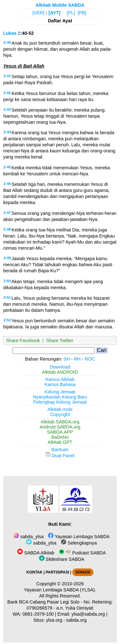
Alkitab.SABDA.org (60, 422)
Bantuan (60, 450)
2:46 (7, 184)
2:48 (7, 229)
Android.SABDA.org (60, 427)
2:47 (7, 213)
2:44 (7, 132)
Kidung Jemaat (60, 392)
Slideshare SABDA (62, 559)
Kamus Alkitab (60, 379)
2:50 (7, 281)
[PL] (71, 13)
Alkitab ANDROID (60, 372)
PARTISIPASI (57, 572)
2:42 (7, 93)
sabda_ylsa (28, 537)
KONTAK (35, 572)
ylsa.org (54, 620)
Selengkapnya (79, 543)
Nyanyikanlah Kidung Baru (60, 397)
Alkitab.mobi (60, 409)
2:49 (7, 258)
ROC (90, 359)
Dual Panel (60, 456)
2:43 (7, 109)
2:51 (7, 297)
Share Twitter (60, 340)
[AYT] (55, 13)
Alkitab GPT (60, 442)
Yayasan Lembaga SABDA (79, 537)
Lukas (10, 33)
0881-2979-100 (38, 614)
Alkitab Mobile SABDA (60, 5)
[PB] (82, 13)
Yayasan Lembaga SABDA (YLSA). (60, 590)
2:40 (7, 42)
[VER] (38, 13)
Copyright (60, 414)
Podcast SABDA (82, 553)
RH (77, 359)
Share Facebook (23, 340)
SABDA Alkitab (36, 553)
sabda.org (76, 620)
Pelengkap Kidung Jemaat (60, 402)
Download (60, 367)
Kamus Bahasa (60, 384)
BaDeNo (60, 437)
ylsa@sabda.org (88, 614)
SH (67, 359)
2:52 (7, 320)
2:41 (7, 76)
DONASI (83, 572)
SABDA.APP (60, 432)
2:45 (7, 167)
